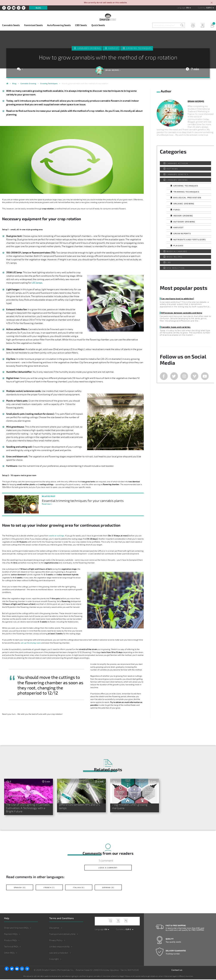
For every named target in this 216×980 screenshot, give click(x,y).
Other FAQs (9, 954)
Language (181, 8)
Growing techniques (139, 48)
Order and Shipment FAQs (16, 928)
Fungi (177, 210)
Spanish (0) (20, 888)
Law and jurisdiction (59, 954)
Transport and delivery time (62, 935)
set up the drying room (31, 643)
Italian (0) (79, 888)
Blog (38, 8)
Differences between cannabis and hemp (182, 313)
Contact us (177, 971)
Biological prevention (187, 198)
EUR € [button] (209, 8)
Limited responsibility (59, 947)
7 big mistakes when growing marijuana (131, 806)
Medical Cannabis (177, 251)
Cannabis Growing (89, 48)
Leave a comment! (108, 868)
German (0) (108, 888)
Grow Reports (182, 233)
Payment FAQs (11, 935)
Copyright (54, 960)
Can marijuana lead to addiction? (178, 298)
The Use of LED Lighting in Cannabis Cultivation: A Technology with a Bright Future (27, 808)
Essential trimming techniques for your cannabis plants (83, 501)
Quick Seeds (98, 25)
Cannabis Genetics (177, 174)
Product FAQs (11, 941)
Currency (202, 8)
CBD (169, 262)
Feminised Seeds (33, 25)
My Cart (211, 26)
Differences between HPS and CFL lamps (81, 806)
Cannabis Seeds (11, 25)
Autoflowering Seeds (59, 25)
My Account (201, 26)
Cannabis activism (177, 163)
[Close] (212, 3)
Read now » (47, 504)
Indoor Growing (183, 216)
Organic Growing (184, 204)
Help (192, 26)
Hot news (172, 169)
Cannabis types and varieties (176, 327)
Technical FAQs (11, 947)
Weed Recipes (174, 257)
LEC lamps (37, 283)
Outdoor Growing (184, 222)
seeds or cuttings (57, 536)
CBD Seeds (81, 25)
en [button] (188, 8)
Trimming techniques (186, 192)
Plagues (178, 246)
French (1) (49, 888)
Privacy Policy (56, 941)
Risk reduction (175, 268)
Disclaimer (54, 928)
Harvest (113, 48)
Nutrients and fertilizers (190, 240)
